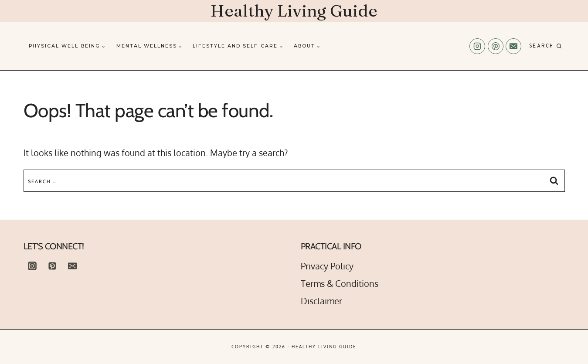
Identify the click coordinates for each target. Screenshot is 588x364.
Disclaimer (321, 301)
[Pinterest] (496, 46)
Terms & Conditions (340, 283)
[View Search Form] (545, 46)
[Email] (513, 46)
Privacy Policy (327, 266)
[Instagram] (477, 46)
